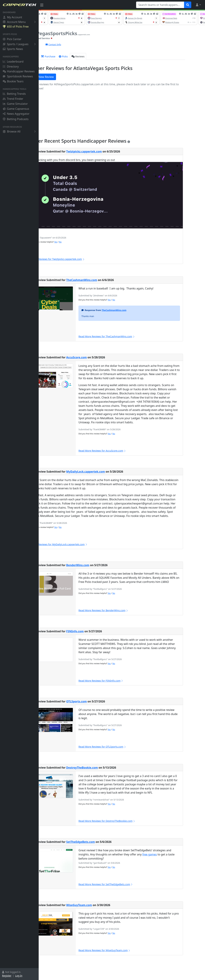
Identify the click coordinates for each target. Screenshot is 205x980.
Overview (50, 56)
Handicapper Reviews (19, 71)
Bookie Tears (13, 81)
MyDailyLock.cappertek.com (105, 472)
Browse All (20, 132)
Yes (75, 242)
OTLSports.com (96, 701)
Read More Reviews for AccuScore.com (121, 451)
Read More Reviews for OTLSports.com (122, 747)
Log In (19, 976)
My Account (12, 17)
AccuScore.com (96, 357)
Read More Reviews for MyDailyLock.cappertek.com (76, 544)
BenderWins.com (97, 565)
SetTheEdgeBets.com (100, 842)
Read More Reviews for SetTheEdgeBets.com (125, 884)
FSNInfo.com (94, 631)
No (79, 242)
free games (169, 854)
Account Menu (20, 22)
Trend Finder (13, 99)
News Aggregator (16, 114)
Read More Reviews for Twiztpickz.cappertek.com (74, 259)
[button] (198, 5)
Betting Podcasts (16, 119)
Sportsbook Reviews (18, 76)
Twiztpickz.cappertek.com (103, 151)
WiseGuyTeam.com (98, 905)
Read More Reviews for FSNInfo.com (120, 681)
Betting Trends (14, 94)
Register (7, 976)
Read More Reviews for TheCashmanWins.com (126, 336)
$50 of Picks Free (16, 27)
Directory (11, 67)
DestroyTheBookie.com (101, 768)
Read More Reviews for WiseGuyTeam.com (124, 950)
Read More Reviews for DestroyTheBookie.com (126, 821)
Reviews (97, 56)
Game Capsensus (16, 109)
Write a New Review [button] (58, 77)
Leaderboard (13, 62)
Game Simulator (15, 104)
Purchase (68, 56)
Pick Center (12, 39)
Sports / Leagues (20, 44)
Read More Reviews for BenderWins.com (123, 610)
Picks (83, 56)
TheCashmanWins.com (101, 280)
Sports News (13, 49)
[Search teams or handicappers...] (160, 5)
